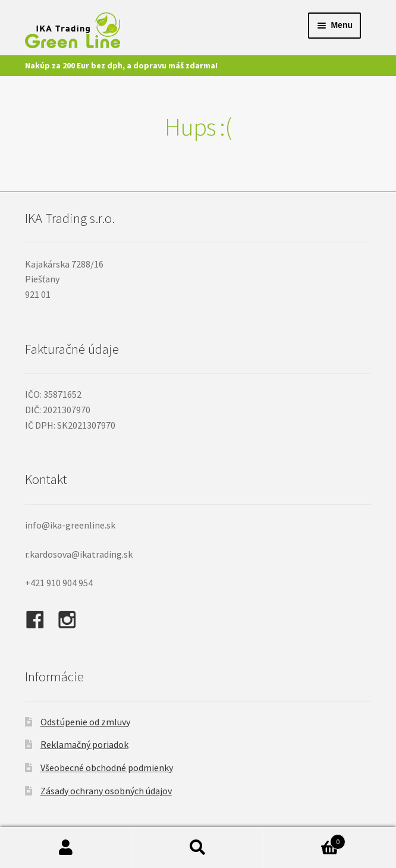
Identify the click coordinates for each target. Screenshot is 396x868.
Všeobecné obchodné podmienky (107, 768)
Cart (305, 839)
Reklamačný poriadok (84, 744)
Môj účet (66, 848)
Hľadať (198, 848)
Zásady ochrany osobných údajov (106, 791)
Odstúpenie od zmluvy (85, 722)
